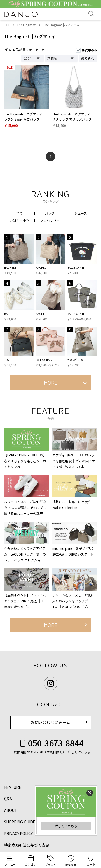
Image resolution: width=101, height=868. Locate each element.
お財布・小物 (19, 221)
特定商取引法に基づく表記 (27, 845)
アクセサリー (50, 221)
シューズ (81, 213)
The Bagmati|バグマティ (62, 25)
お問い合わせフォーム (50, 722)
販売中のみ (90, 50)
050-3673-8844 (50, 743)
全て (19, 213)
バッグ (50, 213)
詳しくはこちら (66, 826)
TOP (7, 25)
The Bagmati (27, 25)
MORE (51, 383)
